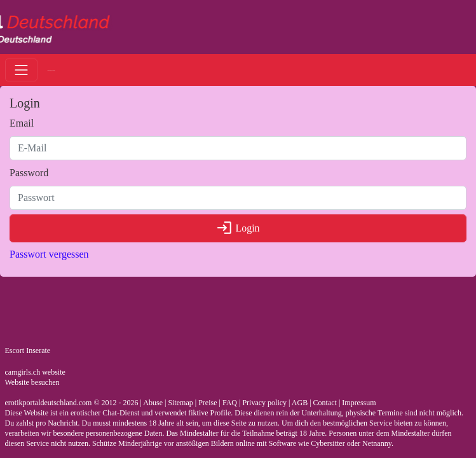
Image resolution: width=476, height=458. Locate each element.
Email (22, 123)
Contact (325, 403)
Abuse (153, 403)
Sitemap (180, 403)
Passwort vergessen (49, 254)
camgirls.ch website (35, 372)
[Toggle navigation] (21, 70)
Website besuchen (32, 382)
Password (29, 173)
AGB (300, 403)
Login (238, 228)
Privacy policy (264, 403)
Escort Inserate (28, 350)
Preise (207, 403)
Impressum (359, 403)
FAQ (230, 403)
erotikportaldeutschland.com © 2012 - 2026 (72, 403)
